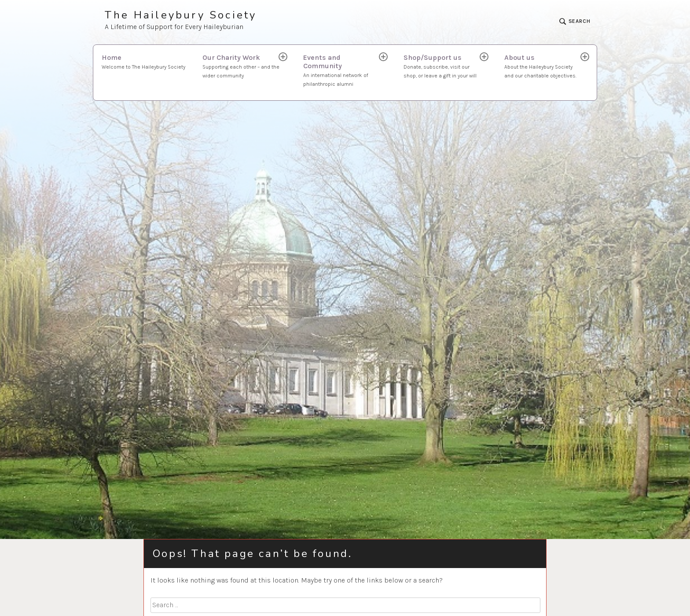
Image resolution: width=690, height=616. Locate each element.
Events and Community (342, 71)
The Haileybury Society (181, 15)
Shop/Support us (442, 67)
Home (143, 62)
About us (543, 67)
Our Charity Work (241, 67)
